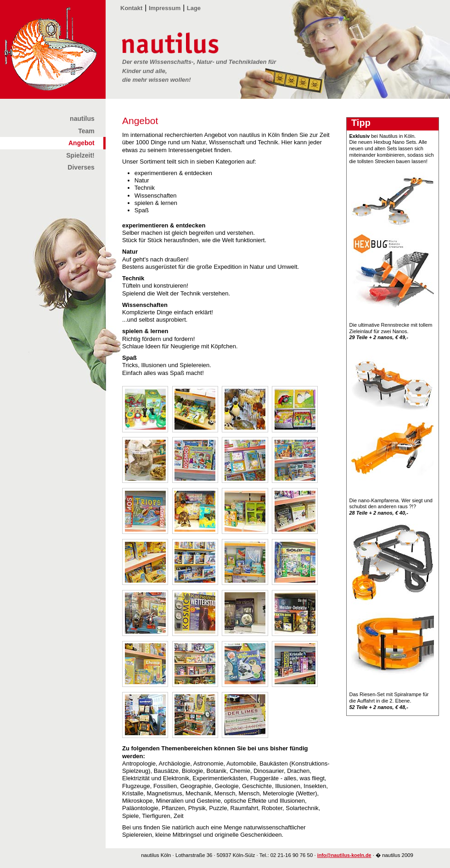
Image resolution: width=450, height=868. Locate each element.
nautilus (82, 119)
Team (86, 131)
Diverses (81, 167)
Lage (194, 8)
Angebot (82, 143)
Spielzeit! (80, 155)
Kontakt (131, 8)
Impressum (165, 8)
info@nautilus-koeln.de (344, 855)
